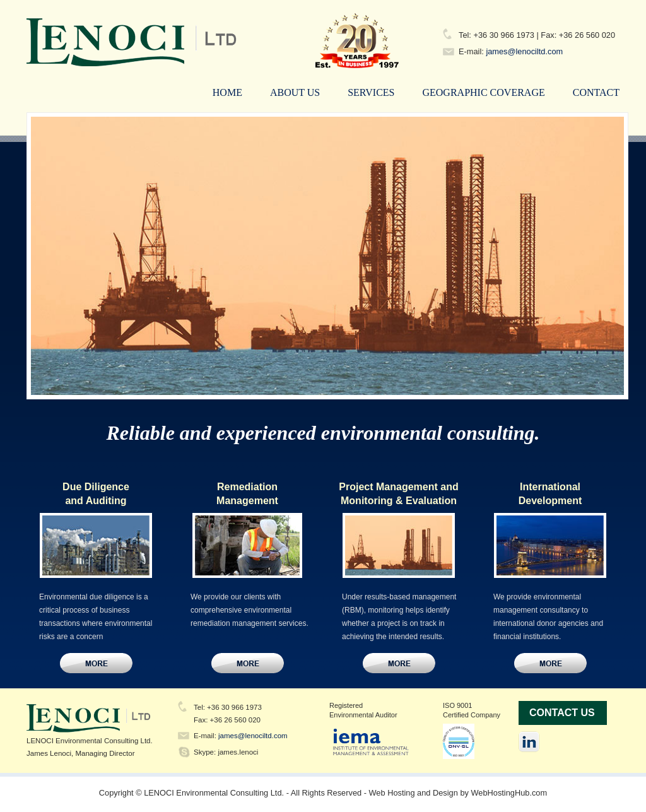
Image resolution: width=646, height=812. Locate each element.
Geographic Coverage (483, 92)
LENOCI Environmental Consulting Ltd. (228, 41)
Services (371, 92)
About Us (295, 92)
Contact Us (96, 663)
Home (227, 92)
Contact (596, 92)
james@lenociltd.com (524, 51)
